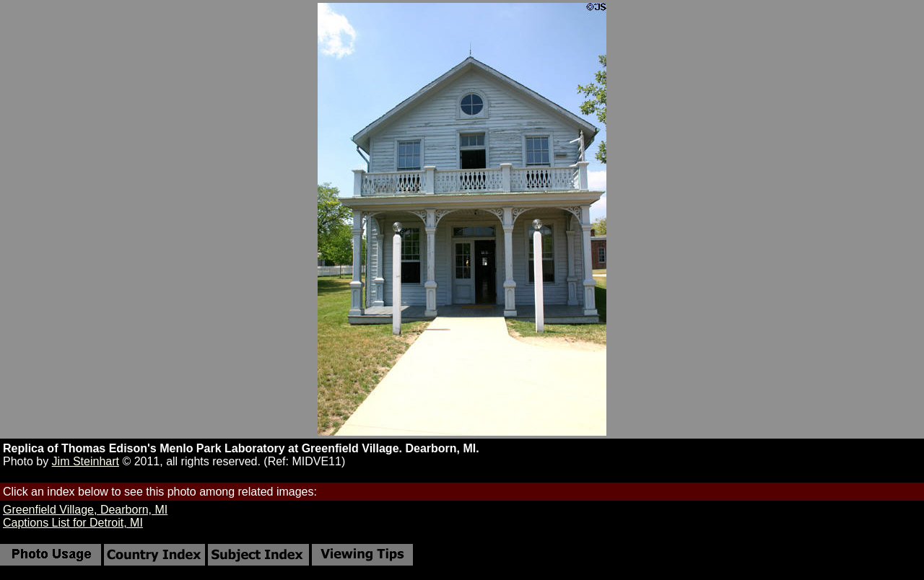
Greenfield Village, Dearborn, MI (85, 510)
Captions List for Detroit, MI (73, 523)
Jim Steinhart (86, 461)
